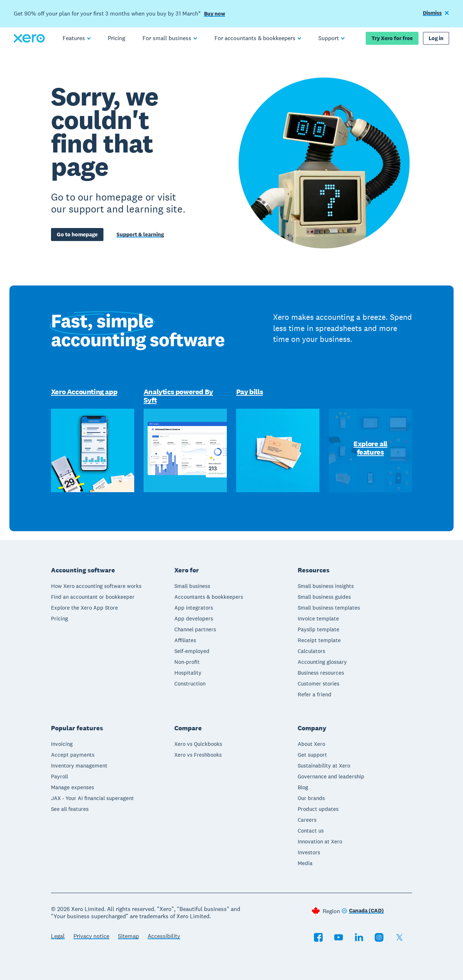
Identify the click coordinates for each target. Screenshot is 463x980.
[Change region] (363, 911)
